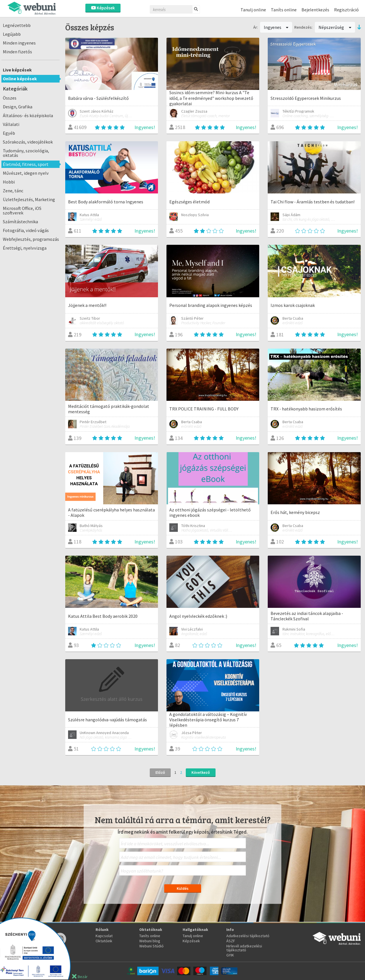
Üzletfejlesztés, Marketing (29, 199)
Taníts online (284, 10)
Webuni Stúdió (151, 946)
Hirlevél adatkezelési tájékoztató (244, 948)
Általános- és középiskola (28, 115)
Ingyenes (276, 27)
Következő (201, 772)
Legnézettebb (17, 25)
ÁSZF (231, 941)
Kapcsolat (104, 936)
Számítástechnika (20, 222)
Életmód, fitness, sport (26, 164)
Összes (10, 98)
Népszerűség (335, 27)
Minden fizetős (17, 52)
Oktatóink (104, 941)
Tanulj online (253, 10)
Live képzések (17, 70)
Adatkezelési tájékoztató (248, 936)
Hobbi (9, 182)
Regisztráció (346, 10)
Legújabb (12, 34)
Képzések (103, 8)
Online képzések (20, 79)
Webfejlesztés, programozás (31, 239)
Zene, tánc (13, 191)
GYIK (230, 955)
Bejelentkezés (315, 10)
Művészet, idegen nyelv (26, 173)
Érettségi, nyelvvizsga (25, 248)
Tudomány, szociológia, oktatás (26, 153)
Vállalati (11, 124)
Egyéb (9, 133)
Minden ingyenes (19, 43)
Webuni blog (150, 941)
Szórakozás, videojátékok (28, 142)
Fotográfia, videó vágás (26, 230)
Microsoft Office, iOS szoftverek (22, 210)
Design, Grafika (18, 107)
